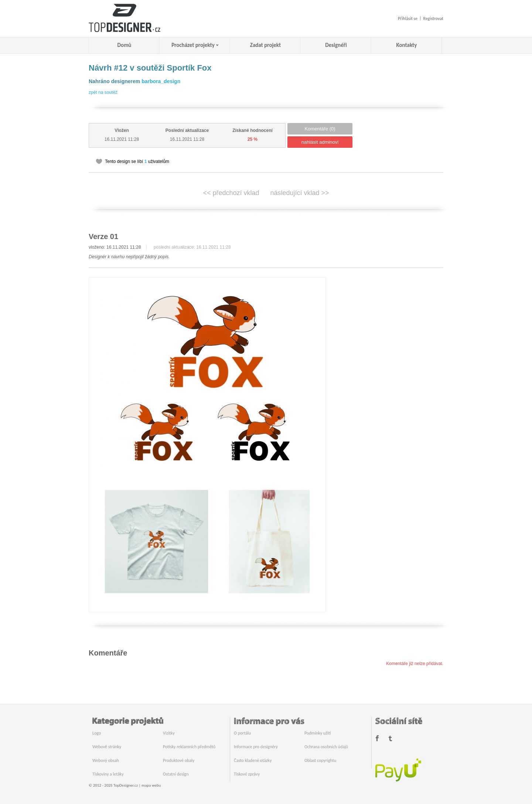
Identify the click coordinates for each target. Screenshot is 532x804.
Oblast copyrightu (320, 760)
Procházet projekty (193, 45)
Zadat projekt (265, 45)
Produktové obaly (179, 760)
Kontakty (407, 45)
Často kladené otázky (253, 760)
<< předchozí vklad (231, 193)
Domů (125, 45)
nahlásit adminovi (320, 142)
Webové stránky (107, 747)
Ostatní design (176, 774)
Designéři (336, 45)
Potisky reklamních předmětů (189, 747)
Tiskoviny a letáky (108, 774)
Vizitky (169, 733)
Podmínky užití (318, 733)
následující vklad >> (300, 193)
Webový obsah (106, 760)
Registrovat (433, 18)
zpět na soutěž (103, 92)
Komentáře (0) (320, 129)
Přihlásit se (408, 18)
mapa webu (151, 785)
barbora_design (161, 81)
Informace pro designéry (256, 747)
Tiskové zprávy (247, 774)
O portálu (242, 733)
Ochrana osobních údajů (326, 747)
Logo (97, 733)
